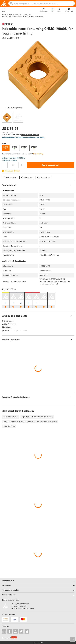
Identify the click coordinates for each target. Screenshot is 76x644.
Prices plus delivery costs (30, 135)
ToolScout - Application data (14, 331)
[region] (38, 117)
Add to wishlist (10, 177)
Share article (27, 177)
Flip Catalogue (43, 177)
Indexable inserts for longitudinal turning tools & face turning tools (23, 17)
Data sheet (7, 321)
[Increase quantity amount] (21, 165)
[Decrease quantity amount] (5, 165)
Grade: (4, 143)
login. (42, 137)
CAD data (7, 327)
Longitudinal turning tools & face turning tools (16, 15)
